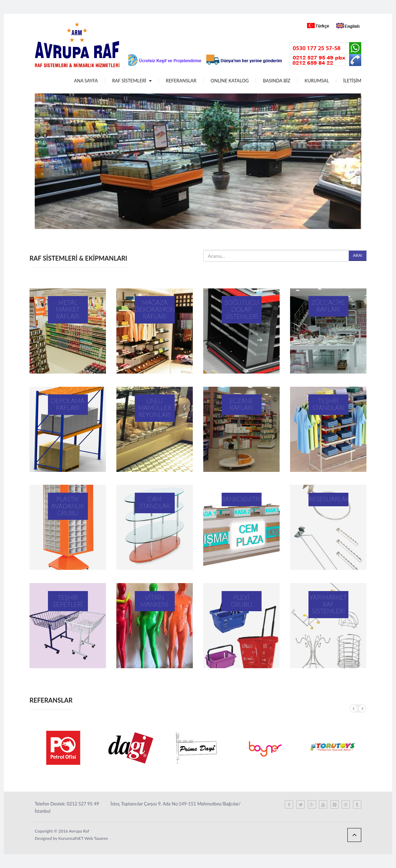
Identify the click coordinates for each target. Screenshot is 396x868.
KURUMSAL (317, 81)
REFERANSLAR (181, 81)
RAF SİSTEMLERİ (132, 81)
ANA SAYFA (86, 81)
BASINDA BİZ (277, 81)
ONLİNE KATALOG (230, 81)
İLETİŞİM (352, 81)
